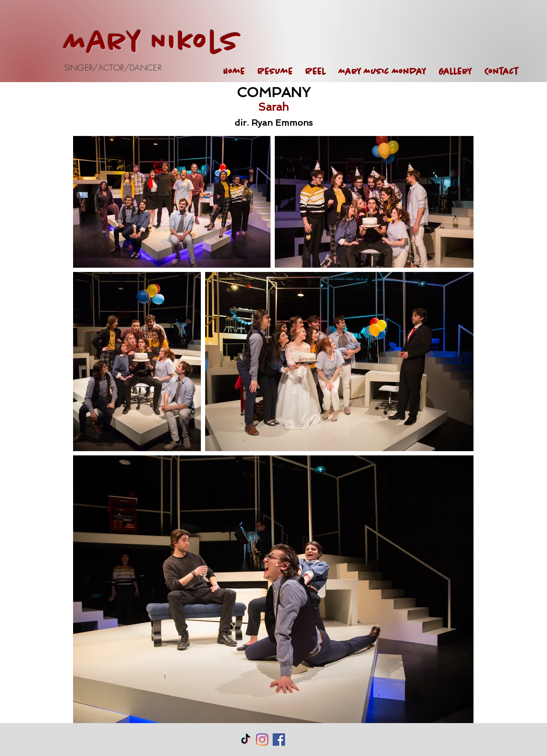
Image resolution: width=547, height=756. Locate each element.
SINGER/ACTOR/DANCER (113, 68)
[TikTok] (246, 740)
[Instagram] (262, 740)
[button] (455, 72)
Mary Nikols (152, 43)
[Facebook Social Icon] (279, 740)
